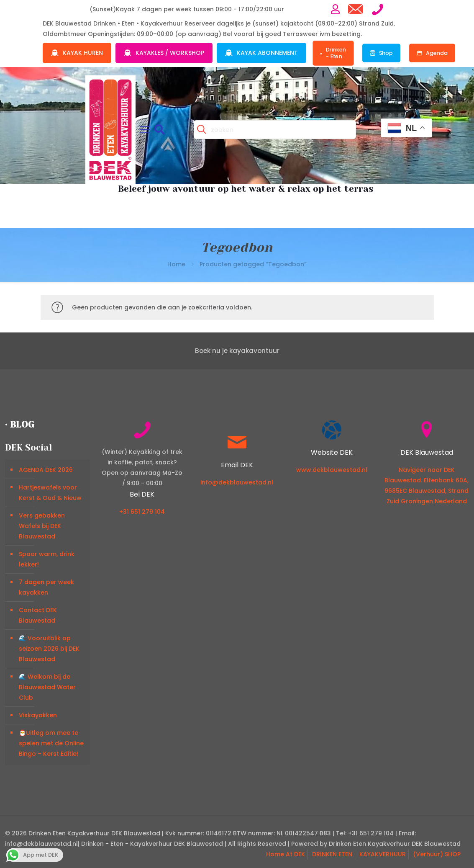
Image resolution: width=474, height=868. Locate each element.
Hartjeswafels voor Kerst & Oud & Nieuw (50, 493)
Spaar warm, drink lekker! (47, 559)
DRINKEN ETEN (332, 854)
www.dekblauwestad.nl (332, 470)
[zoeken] (275, 130)
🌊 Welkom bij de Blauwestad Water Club (47, 687)
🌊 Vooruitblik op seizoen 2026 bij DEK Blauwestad (49, 649)
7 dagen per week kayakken (46, 587)
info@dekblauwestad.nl (237, 482)
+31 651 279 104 (142, 512)
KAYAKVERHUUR (383, 854)
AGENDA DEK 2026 (46, 470)
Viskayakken (38, 715)
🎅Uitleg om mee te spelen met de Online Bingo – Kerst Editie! (51, 743)
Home (176, 264)
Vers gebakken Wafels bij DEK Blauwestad (42, 526)
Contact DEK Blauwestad (38, 615)
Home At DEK (286, 854)
